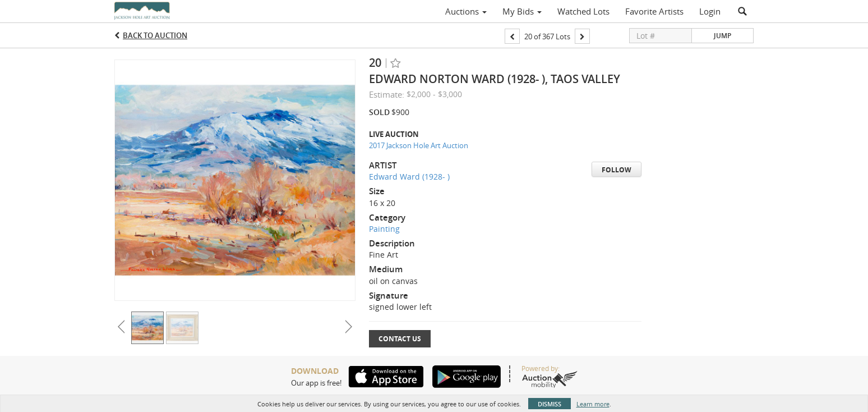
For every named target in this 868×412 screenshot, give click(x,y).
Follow (617, 170)
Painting (384, 229)
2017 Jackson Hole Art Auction (419, 145)
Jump (722, 36)
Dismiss (550, 404)
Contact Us (400, 339)
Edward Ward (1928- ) (409, 177)
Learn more (593, 404)
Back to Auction (155, 35)
